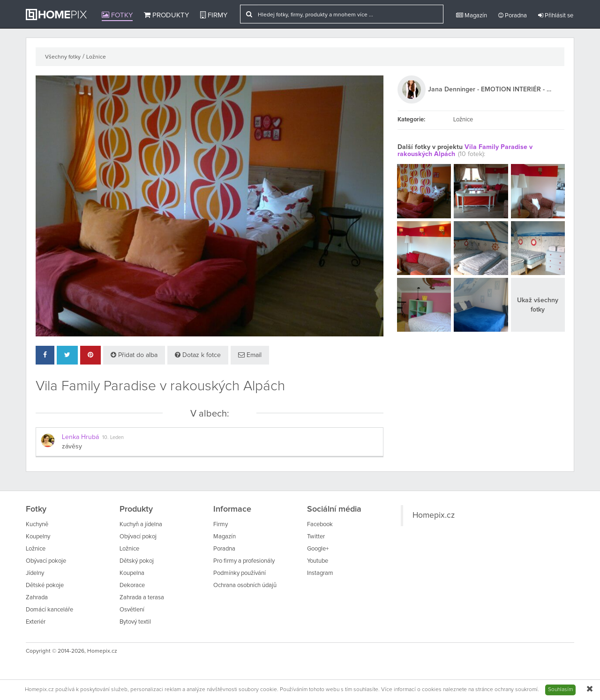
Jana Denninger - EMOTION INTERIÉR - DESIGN (491, 89)
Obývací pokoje (46, 561)
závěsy (72, 447)
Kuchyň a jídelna (141, 525)
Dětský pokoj (137, 561)
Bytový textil (135, 622)
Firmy (214, 15)
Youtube (318, 561)
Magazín (472, 15)
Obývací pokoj (138, 537)
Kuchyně (37, 525)
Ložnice (96, 57)
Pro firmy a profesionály (244, 561)
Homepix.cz (434, 515)
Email (250, 355)
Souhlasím (560, 690)
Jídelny (35, 573)
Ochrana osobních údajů (245, 585)
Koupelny (38, 537)
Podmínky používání (240, 573)
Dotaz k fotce (198, 355)
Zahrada (37, 598)
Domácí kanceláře (49, 610)
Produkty (166, 15)
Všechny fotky (63, 57)
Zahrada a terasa (142, 598)
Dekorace (132, 585)
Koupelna (132, 573)
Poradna (513, 15)
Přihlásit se (556, 15)
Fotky (117, 15)
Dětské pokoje (45, 585)
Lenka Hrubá (80, 437)
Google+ (318, 549)
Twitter (316, 537)
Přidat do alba (134, 355)
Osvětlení (132, 610)
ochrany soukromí (516, 690)
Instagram (320, 573)
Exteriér (36, 622)
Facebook (320, 525)
